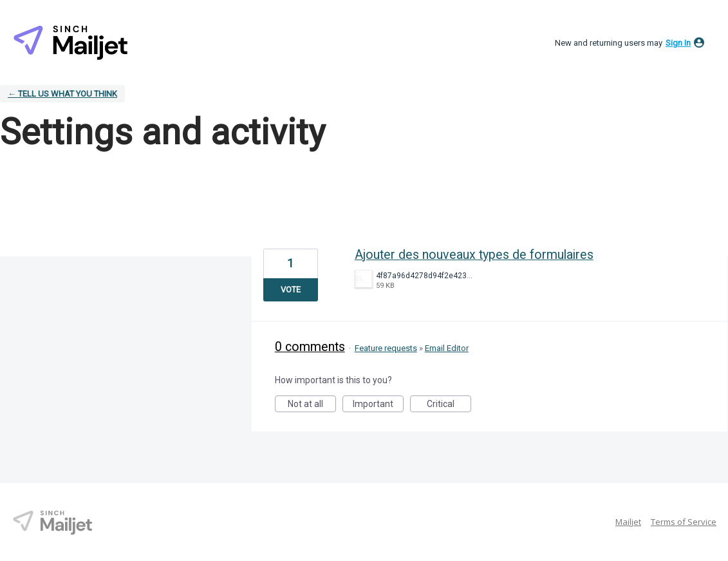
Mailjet (628, 522)
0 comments (310, 347)
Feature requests (386, 348)
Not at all (312, 405)
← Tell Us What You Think (62, 94)
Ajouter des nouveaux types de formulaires (474, 255)
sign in (678, 43)
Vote (291, 290)
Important (378, 405)
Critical (449, 405)
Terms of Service (684, 522)
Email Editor (447, 348)
